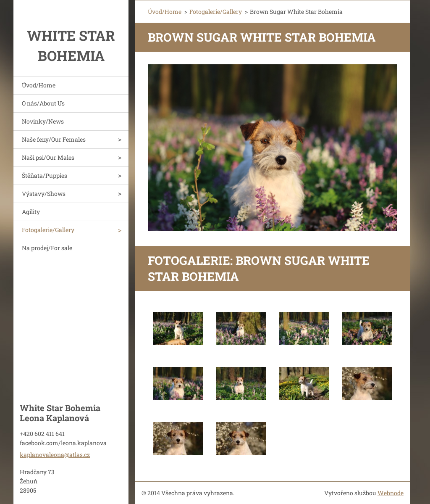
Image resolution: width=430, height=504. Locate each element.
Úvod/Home (39, 85)
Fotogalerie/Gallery (48, 230)
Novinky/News (43, 121)
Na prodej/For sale (47, 248)
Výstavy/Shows (44, 194)
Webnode (391, 493)
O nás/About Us (43, 103)
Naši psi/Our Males (48, 157)
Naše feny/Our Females (54, 139)
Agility (31, 212)
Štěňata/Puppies (45, 175)
